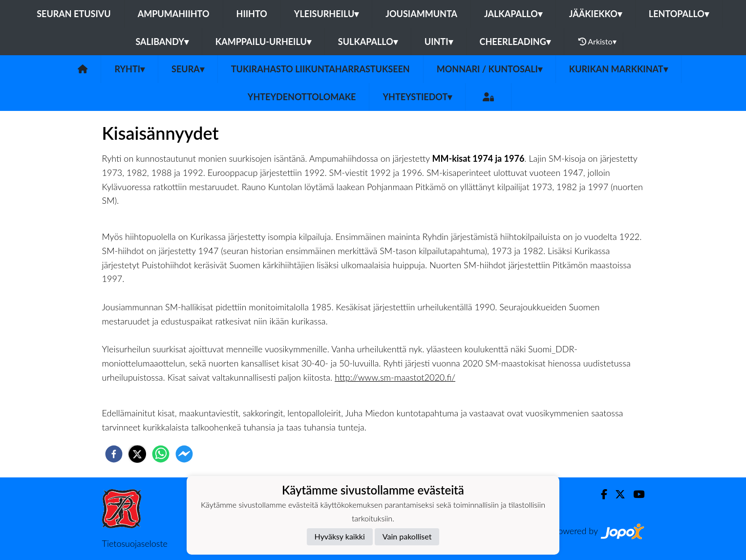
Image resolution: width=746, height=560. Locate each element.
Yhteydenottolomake (302, 97)
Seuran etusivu (74, 14)
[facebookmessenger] (184, 454)
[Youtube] (635, 494)
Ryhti (129, 69)
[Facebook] (600, 494)
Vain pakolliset (407, 536)
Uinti (439, 42)
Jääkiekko (596, 14)
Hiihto (252, 14)
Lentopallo (679, 14)
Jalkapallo (513, 14)
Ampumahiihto (174, 14)
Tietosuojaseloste (135, 543)
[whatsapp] (161, 454)
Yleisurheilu (326, 14)
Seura (188, 69)
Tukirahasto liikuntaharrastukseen (320, 69)
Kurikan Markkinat (618, 69)
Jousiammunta (421, 14)
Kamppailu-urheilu (263, 42)
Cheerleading (515, 42)
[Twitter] (616, 494)
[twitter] (137, 454)
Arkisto (597, 42)
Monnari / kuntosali (490, 69)
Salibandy (162, 42)
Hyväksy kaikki (340, 536)
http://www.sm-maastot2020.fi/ (395, 377)
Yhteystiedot (417, 97)
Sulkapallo (368, 42)
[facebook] (114, 454)
